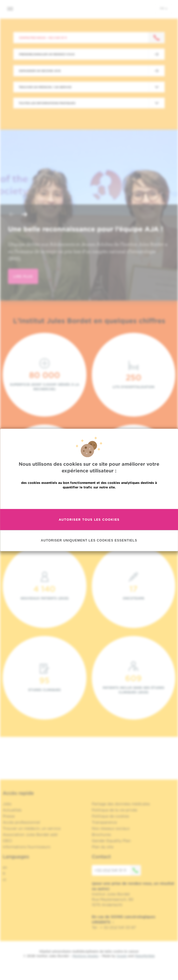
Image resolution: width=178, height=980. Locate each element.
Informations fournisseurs (27, 847)
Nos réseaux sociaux (111, 828)
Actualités (12, 810)
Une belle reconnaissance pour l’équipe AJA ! (86, 229)
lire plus (23, 276)
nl (4, 880)
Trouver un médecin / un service (45, 87)
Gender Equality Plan (111, 841)
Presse (9, 816)
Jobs (7, 804)
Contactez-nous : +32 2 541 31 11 (43, 38)
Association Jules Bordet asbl (30, 835)
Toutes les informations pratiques (47, 103)
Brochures (101, 835)
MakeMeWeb (145, 956)
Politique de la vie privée (114, 810)
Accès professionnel (21, 822)
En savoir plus (89, 499)
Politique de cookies (110, 816)
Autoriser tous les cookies (89, 519)
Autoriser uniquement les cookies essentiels (89, 541)
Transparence (104, 822)
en (5, 867)
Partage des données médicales (121, 804)
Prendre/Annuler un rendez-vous (47, 54)
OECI (7, 841)
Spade (122, 956)
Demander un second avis (40, 71)
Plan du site (103, 847)
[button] (12, 215)
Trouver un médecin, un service (32, 828)
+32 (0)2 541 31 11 (118, 870)
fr (164, 8)
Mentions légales (85, 956)
